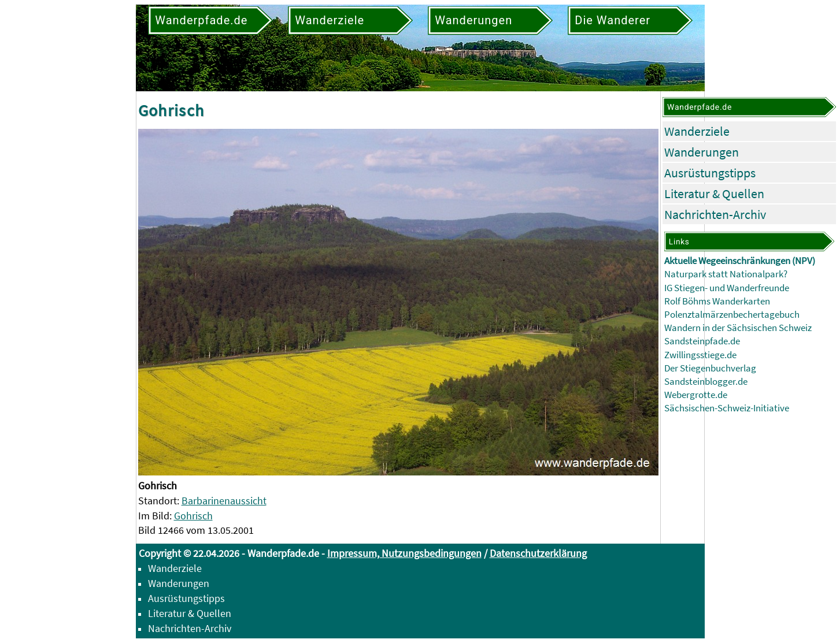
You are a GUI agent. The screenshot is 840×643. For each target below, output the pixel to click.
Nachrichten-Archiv (715, 214)
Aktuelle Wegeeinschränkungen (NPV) (740, 261)
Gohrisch (193, 516)
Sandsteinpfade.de (702, 341)
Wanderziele (697, 131)
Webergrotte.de (696, 395)
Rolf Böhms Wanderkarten (717, 301)
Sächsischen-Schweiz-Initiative (727, 408)
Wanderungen (702, 152)
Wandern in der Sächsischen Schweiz (738, 328)
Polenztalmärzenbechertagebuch (732, 315)
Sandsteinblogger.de (706, 382)
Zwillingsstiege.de (700, 355)
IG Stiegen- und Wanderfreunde (727, 288)
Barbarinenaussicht (224, 501)
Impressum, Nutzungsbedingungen (404, 553)
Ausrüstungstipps (710, 173)
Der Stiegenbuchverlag (710, 368)
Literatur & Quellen (714, 194)
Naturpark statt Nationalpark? (726, 274)
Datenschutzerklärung (538, 553)
